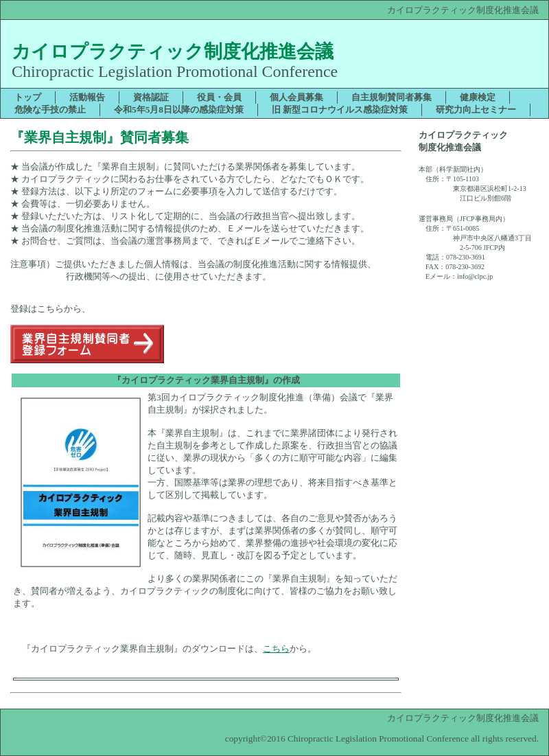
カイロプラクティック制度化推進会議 (173, 51)
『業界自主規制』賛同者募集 (100, 137)
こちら (276, 649)
